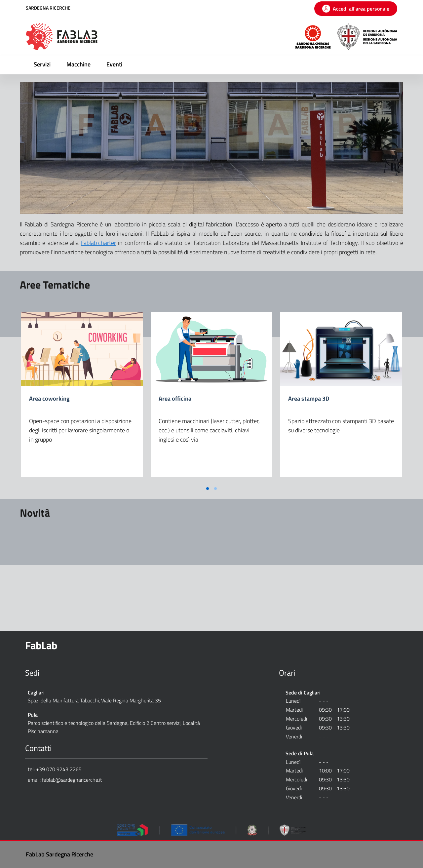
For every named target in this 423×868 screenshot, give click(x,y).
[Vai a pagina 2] (215, 489)
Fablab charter (98, 243)
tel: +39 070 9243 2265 (55, 769)
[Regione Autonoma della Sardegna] (367, 36)
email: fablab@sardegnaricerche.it (65, 780)
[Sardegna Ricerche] (313, 36)
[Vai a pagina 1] (208, 489)
